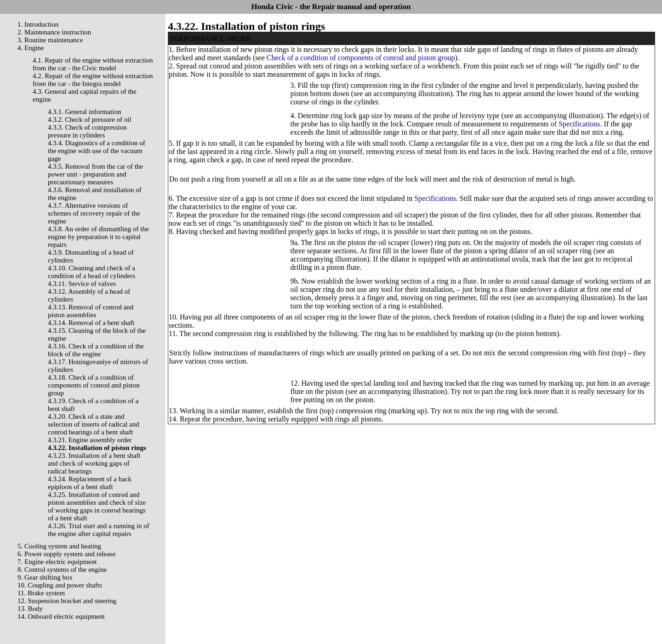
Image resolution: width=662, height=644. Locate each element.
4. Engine (31, 48)
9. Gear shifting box (45, 577)
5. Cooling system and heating (59, 546)
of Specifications (576, 124)
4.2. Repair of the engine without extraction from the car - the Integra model (93, 80)
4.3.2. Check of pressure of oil (90, 120)
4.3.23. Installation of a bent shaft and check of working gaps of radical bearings (94, 463)
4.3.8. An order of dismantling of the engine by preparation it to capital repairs (98, 237)
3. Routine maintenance (50, 40)
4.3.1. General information (85, 112)
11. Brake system (41, 593)
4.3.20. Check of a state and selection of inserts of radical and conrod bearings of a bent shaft (94, 424)
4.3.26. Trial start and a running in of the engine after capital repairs (99, 530)
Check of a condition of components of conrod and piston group (361, 58)
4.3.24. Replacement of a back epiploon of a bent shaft (90, 483)
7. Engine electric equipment (57, 562)
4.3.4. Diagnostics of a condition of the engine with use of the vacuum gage (97, 151)
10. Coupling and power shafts (60, 585)
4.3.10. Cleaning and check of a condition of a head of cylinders (91, 272)
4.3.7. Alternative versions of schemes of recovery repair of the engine (94, 213)
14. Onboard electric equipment (61, 616)
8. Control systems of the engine (62, 570)
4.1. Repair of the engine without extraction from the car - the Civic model (93, 64)
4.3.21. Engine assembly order (90, 440)
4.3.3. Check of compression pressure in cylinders (87, 131)
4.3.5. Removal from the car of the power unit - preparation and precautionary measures (95, 174)
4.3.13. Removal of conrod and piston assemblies (91, 311)
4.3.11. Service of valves (82, 284)
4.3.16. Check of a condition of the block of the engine (96, 350)
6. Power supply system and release (66, 554)
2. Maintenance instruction (54, 32)
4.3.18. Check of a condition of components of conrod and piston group (94, 385)
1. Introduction (38, 24)
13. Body (30, 609)
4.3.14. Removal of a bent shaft (91, 323)
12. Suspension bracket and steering (67, 601)
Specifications (435, 198)
